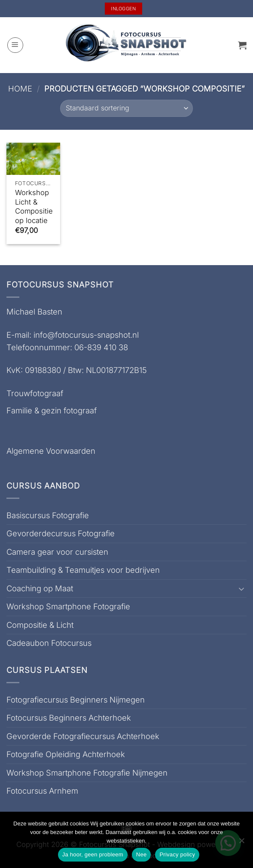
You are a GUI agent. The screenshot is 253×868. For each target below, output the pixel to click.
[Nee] (241, 843)
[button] (15, 45)
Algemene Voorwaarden (51, 451)
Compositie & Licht (40, 625)
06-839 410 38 (101, 347)
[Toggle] (241, 589)
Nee (142, 854)
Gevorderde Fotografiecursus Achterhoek (83, 736)
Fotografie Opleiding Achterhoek (66, 754)
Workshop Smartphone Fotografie (68, 606)
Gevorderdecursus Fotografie (61, 533)
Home (20, 89)
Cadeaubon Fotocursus (49, 643)
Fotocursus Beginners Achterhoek (69, 718)
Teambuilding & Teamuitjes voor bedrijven (83, 570)
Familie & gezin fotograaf (52, 410)
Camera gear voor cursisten (57, 552)
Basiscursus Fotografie (48, 515)
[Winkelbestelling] (126, 108)
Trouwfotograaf (35, 393)
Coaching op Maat (40, 588)
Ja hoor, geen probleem (93, 854)
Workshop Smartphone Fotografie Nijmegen (87, 773)
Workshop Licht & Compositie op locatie (34, 206)
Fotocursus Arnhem (42, 791)
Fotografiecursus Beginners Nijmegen (76, 700)
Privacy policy (177, 854)
